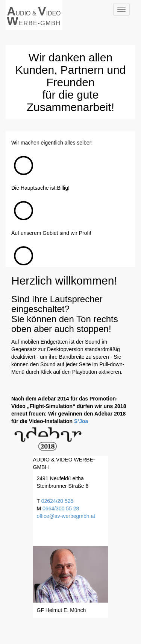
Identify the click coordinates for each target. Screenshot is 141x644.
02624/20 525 (58, 501)
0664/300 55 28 (61, 509)
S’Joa (81, 421)
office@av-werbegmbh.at (66, 516)
